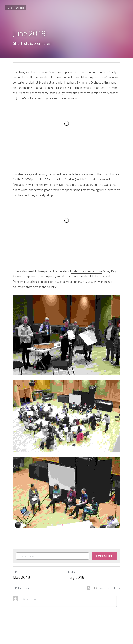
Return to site (15, 8)
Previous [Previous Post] (19, 572)
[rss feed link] (89, 588)
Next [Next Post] (72, 572)
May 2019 (21, 577)
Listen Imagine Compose (87, 271)
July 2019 (76, 577)
